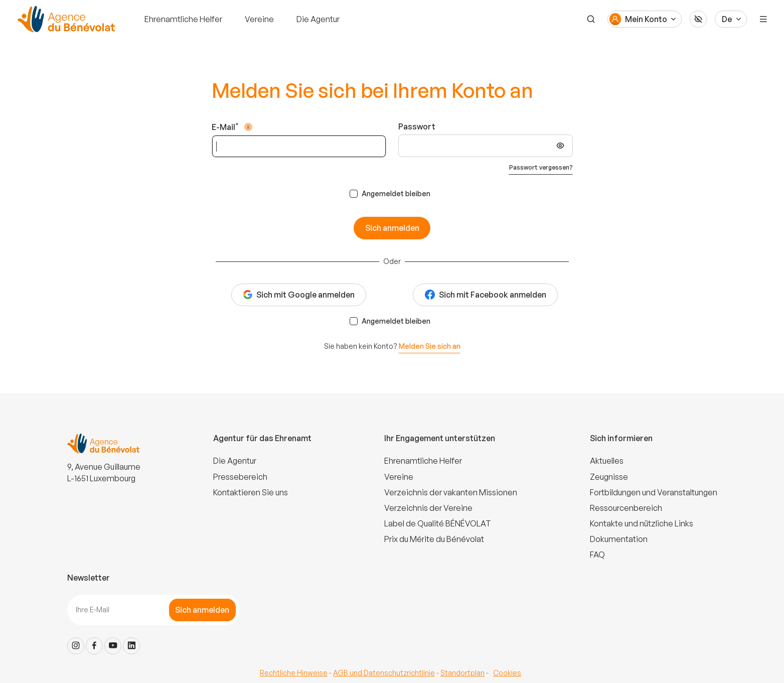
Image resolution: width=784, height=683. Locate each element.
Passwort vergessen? (541, 167)
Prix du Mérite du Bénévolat (434, 539)
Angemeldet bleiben (396, 193)
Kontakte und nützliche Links (642, 523)
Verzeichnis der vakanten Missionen (451, 492)
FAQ (597, 555)
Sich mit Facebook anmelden (486, 295)
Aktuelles (607, 461)
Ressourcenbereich (626, 508)
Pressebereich (240, 477)
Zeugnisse (609, 477)
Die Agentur (318, 19)
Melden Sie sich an (430, 346)
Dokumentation (619, 539)
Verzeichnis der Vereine (428, 508)
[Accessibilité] (698, 19)
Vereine (259, 19)
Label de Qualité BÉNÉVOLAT (438, 523)
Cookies (507, 673)
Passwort (417, 126)
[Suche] (591, 19)
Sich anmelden (392, 228)
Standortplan (462, 673)
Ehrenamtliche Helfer (183, 19)
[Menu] (763, 19)
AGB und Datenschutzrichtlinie (384, 673)
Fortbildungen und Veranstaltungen (654, 492)
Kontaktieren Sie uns (251, 492)
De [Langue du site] (727, 19)
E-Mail (223, 127)
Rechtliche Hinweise (294, 673)
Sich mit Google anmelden (299, 295)
